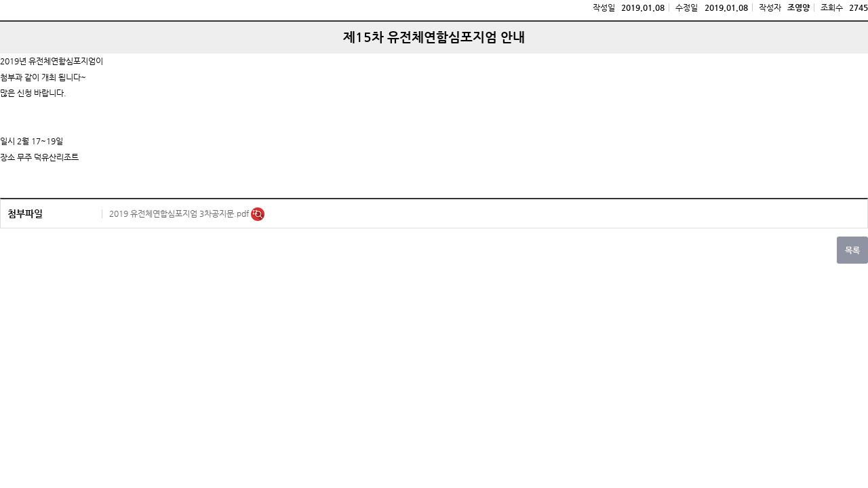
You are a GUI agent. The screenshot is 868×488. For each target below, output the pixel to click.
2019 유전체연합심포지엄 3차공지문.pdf (180, 213)
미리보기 (258, 214)
